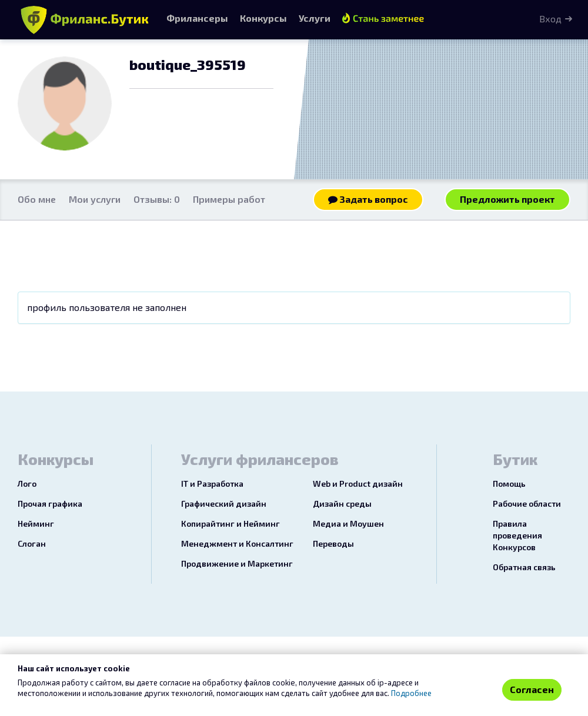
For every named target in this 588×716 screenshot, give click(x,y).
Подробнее (411, 693)
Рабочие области (527, 503)
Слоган (32, 543)
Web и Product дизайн (358, 484)
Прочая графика (50, 503)
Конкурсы (263, 18)
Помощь (509, 484)
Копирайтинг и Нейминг (230, 523)
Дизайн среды (342, 503)
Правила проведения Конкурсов (517, 535)
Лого (27, 484)
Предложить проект (507, 199)
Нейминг (36, 523)
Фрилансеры (197, 18)
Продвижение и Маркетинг (237, 563)
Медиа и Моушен (348, 523)
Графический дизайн (224, 503)
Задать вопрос (368, 199)
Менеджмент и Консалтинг (237, 543)
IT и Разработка (212, 484)
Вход (550, 19)
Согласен (532, 689)
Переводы (333, 543)
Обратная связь (524, 567)
